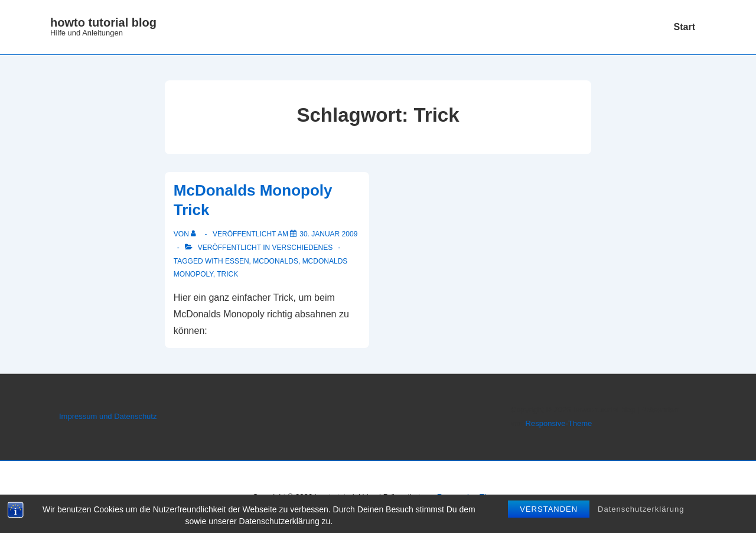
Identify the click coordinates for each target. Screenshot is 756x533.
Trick (227, 274)
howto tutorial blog (103, 22)
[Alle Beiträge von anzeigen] (196, 234)
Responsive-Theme (559, 423)
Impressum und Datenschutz (108, 416)
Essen (237, 261)
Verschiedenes (303, 248)
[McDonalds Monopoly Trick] (328, 234)
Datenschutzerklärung (641, 509)
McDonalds (276, 261)
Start (685, 27)
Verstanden (549, 509)
